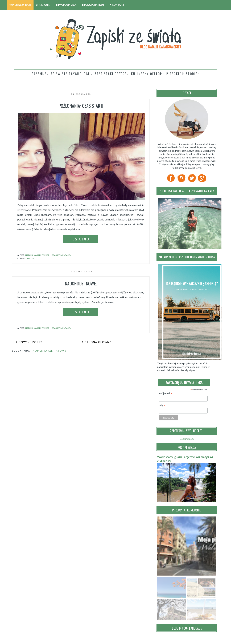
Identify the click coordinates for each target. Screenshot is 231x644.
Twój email (166, 394)
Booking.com (187, 439)
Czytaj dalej (81, 239)
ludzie (31, 258)
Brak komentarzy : (62, 255)
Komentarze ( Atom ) (50, 351)
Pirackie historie (182, 74)
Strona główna (98, 342)
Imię (162, 406)
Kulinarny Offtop (147, 74)
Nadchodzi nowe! (81, 283)
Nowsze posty (30, 342)
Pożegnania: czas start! (81, 106)
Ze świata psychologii (71, 74)
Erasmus (39, 74)
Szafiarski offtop (111, 74)
